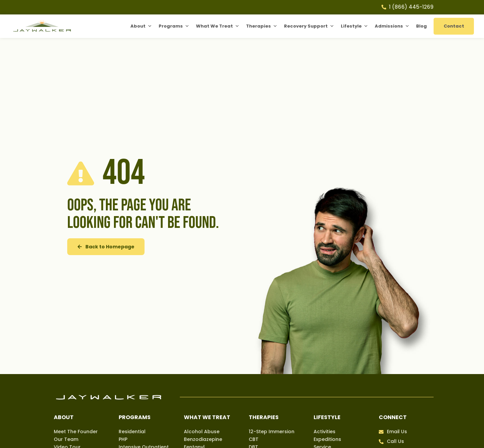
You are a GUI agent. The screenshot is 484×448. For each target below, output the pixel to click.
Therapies (262, 26)
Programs (174, 26)
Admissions (392, 26)
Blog (421, 26)
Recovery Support (309, 26)
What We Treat (218, 26)
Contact (454, 26)
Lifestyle (354, 26)
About (141, 26)
